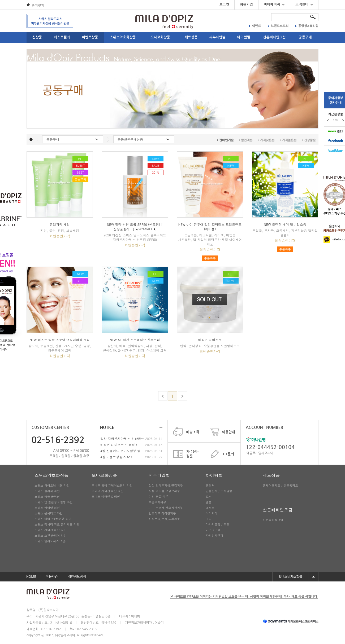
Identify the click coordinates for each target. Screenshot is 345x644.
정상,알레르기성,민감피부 (166, 485)
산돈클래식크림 (273, 520)
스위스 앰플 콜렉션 (47, 497)
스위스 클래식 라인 (47, 491)
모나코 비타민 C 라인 (106, 497)
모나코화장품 (160, 37)
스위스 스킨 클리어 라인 (51, 535)
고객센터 (304, 4)
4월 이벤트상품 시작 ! (116, 457)
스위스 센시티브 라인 (49, 513)
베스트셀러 (62, 37)
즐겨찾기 (38, 5)
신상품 (37, 37)
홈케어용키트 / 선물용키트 (280, 485)
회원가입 (246, 4)
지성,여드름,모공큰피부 (164, 491)
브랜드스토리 (278, 26)
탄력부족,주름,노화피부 (164, 519)
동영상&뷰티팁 (307, 26)
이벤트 (255, 26)
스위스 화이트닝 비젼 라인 (52, 485)
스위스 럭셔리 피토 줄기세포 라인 (57, 524)
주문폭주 (210, 258)
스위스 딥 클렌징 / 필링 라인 (54, 502)
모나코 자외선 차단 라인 (108, 491)
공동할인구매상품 (130, 139)
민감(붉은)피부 (158, 497)
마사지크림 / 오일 (217, 524)
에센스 (210, 508)
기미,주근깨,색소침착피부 (166, 508)
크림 (209, 519)
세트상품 (191, 37)
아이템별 (244, 37)
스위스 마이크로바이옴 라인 (53, 519)
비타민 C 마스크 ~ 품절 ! (119, 445)
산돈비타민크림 (274, 37)
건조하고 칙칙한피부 (162, 513)
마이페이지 (274, 4)
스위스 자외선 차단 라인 (51, 530)
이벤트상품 (90, 37)
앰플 (209, 502)
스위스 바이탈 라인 (47, 508)
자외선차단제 (214, 535)
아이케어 (212, 513)
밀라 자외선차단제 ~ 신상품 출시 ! (123, 438)
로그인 (224, 4)
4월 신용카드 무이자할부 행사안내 (123, 451)
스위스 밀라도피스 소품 (50, 541)
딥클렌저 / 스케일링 (219, 491)
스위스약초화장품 (123, 37)
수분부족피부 (157, 502)
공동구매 (305, 37)
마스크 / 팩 (213, 530)
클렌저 (210, 485)
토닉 (209, 497)
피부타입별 (217, 37)
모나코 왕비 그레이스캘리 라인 (112, 485)
